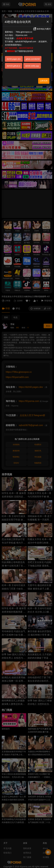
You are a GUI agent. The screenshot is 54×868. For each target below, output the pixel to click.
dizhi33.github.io (14, 66)
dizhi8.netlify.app (32, 66)
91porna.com (21, 35)
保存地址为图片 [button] (42, 29)
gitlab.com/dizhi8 (33, 59)
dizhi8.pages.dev (14, 59)
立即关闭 (44, 81)
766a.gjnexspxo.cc (24, 32)
